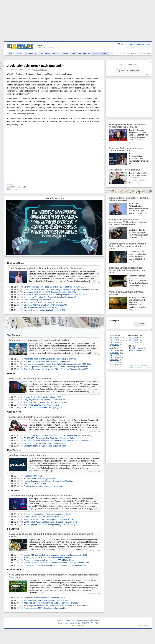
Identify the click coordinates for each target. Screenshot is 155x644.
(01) (22, 289)
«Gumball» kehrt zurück (33, 476)
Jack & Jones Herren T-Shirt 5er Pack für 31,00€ (43, 308)
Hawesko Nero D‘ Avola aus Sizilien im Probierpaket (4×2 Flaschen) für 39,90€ (55, 295)
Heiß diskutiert (135, 351)
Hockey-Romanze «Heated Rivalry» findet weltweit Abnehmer (49, 481)
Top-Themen (14, 335)
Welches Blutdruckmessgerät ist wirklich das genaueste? (47, 600)
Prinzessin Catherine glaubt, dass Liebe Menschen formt (126, 149)
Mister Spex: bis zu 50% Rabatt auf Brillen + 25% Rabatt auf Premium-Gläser (55, 287)
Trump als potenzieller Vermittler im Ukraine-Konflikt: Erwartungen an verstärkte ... (57, 367)
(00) (94, 281)
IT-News (11, 373)
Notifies (148, 367)
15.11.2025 (114, 353)
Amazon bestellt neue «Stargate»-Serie (40, 478)
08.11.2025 (134, 340)
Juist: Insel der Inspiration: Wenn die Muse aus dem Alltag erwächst (51, 603)
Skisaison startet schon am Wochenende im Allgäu (44, 517)
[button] (148, 45)
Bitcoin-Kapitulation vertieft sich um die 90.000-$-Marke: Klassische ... (52, 560)
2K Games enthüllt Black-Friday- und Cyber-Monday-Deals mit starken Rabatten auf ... (59, 441)
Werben (78, 623)
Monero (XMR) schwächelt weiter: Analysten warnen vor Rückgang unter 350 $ (56, 555)
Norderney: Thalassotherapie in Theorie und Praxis (44, 598)
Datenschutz (69, 621)
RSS (97, 623)
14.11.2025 (114, 355)
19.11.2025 (114, 340)
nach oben (143, 626)
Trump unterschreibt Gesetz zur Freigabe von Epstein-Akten (39, 340)
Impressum (94, 621)
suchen (139, 324)
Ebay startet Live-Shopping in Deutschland (31, 379)
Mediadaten (85, 621)
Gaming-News (14, 412)
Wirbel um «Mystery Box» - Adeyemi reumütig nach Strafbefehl (49, 514)
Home (60, 623)
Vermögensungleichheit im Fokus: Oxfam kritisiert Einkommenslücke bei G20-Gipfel (57, 364)
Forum (139, 54)
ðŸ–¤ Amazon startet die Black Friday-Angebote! (43, 408)
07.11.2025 (134, 343)
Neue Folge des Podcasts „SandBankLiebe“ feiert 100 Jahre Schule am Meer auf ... (57, 606)
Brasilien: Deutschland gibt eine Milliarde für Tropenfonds (47, 361)
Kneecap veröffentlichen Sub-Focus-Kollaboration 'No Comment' (50, 297)
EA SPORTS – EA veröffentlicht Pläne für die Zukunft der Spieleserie (51, 438)
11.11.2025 (114, 362)
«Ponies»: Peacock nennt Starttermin (28, 455)
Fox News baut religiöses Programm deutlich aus (44, 486)
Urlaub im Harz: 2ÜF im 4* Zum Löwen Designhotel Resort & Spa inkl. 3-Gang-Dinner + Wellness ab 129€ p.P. (68, 289)
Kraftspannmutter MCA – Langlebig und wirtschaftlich (45, 608)
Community (45, 54)
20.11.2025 (114, 338)
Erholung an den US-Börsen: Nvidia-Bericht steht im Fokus (47, 558)
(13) (95, 509)
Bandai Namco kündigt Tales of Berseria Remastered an (37, 417)
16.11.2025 (114, 351)
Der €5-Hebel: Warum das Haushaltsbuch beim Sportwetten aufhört (51, 522)
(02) (22, 287)
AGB (77, 621)
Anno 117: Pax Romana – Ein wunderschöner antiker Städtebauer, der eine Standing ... (59, 436)
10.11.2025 (114, 365)
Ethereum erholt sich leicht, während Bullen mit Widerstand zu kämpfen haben (127, 246)
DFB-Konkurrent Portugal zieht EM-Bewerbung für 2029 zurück (41, 496)
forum (148, 74)
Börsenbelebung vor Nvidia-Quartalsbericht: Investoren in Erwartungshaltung (55, 565)
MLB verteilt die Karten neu (35, 484)
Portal (133, 54)
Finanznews (13, 529)
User (128, 54)
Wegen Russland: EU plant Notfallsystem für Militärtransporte (48, 519)
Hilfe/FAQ (86, 623)
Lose (55, 54)
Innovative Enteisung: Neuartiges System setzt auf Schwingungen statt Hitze (127, 270)
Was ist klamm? (101, 54)
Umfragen (84, 54)
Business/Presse (16, 570)
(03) (22, 302)
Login (131, 45)
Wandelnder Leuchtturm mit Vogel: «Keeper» (42, 405)
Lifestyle (65, 54)
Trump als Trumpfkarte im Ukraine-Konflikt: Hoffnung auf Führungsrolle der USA (56, 369)
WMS (149, 54)
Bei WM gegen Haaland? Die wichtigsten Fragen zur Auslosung (49, 525)
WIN (73, 54)
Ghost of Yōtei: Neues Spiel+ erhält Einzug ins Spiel (45, 446)
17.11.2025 (114, 345)
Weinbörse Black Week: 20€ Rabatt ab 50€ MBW (44, 302)
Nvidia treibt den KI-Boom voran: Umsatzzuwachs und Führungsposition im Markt (56, 563)
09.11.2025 (134, 338)
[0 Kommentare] (14, 189)
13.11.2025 (114, 358)
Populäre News (135, 348)
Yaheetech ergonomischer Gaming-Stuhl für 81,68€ (44, 310)
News (11, 54)
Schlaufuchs (31, 54)
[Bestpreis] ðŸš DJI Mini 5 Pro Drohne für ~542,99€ (45, 402)
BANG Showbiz (41, 70)
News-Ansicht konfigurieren (140, 365)
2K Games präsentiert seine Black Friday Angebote (44, 443)
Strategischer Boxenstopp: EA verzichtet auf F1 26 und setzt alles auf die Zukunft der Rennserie (128, 222)
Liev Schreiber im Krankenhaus (124, 170)
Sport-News (13, 490)
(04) (22, 361)
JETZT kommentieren (128, 70)
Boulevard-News (16, 263)
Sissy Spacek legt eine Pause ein (37, 300)
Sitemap (60, 621)
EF (144, 54)
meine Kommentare (136, 367)
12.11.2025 (114, 360)
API (92, 623)
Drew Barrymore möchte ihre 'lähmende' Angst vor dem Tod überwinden (45, 268)
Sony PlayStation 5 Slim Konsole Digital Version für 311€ (47, 400)
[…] (91, 281)
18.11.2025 (114, 343)
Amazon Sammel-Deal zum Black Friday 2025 (42, 397)
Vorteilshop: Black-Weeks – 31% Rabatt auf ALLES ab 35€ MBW (50, 292)
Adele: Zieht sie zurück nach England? (35, 66)
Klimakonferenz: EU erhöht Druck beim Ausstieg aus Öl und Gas (50, 359)
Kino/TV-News (14, 450)
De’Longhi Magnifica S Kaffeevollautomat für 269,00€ (45, 305)
